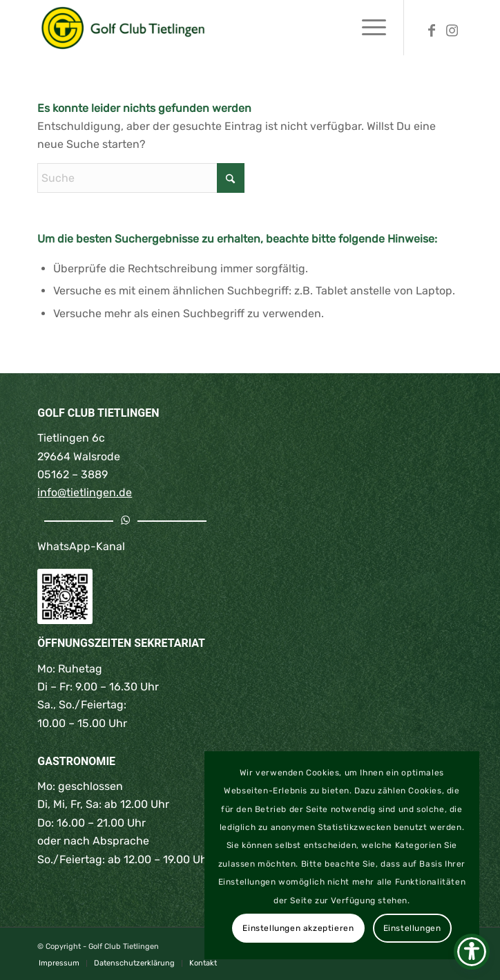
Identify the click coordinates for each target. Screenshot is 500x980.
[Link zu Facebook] (432, 30)
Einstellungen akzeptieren (298, 928)
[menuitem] (367, 28)
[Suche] (141, 178)
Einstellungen (412, 928)
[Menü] (367, 28)
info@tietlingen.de (85, 492)
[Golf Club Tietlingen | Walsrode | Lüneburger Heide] (207, 28)
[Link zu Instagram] (452, 30)
